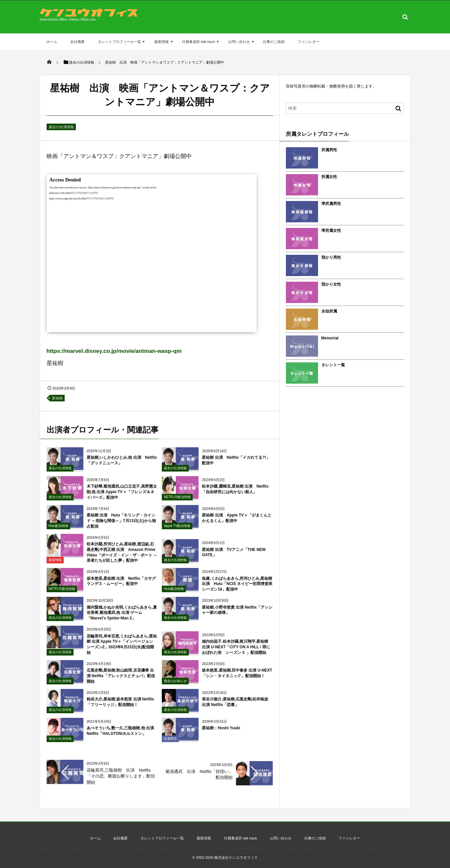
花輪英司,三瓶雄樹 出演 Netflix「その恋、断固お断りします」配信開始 (121, 776)
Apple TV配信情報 (177, 530)
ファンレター (309, 42)
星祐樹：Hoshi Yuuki (221, 732)
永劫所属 (329, 311)
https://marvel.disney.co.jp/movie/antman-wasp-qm (114, 351)
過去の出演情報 (61, 127)
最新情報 (161, 42)
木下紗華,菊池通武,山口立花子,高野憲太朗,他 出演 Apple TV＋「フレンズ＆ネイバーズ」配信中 (122, 496)
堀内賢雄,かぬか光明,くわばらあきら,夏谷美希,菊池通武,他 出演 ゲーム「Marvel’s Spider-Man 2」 (122, 617)
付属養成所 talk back (198, 42)
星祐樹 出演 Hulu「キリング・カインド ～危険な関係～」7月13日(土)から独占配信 (121, 525)
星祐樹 (57, 398)
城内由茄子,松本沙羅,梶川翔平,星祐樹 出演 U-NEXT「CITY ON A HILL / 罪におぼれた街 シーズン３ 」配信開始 (236, 651)
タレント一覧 (333, 365)
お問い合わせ (239, 42)
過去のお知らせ (175, 685)
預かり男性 (331, 257)
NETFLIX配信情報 (177, 501)
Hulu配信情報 (59, 530)
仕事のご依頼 (274, 42)
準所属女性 (331, 231)
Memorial (330, 338)
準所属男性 (331, 204)
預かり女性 (331, 284)
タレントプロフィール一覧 (119, 42)
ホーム (52, 42)
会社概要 (77, 42)
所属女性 (329, 177)
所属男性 (170, 743)
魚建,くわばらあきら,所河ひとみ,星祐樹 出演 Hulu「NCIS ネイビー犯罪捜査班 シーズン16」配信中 (237, 588)
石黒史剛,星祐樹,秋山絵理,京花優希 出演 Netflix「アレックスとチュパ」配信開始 (121, 680)
